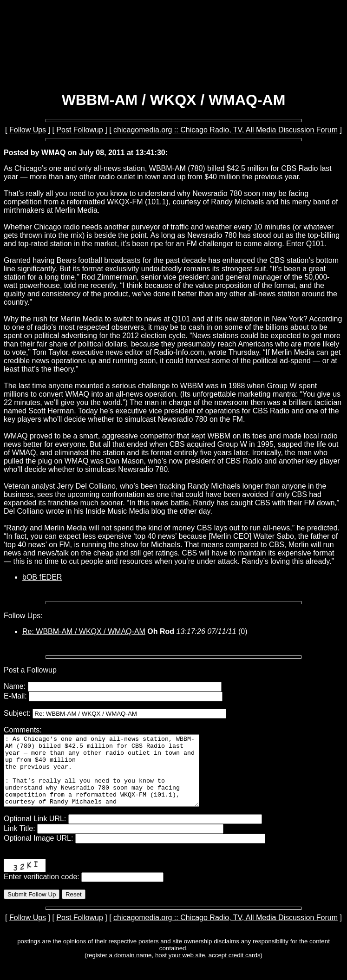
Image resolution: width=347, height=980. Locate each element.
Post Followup (80, 130)
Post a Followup (30, 670)
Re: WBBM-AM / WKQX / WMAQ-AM (84, 631)
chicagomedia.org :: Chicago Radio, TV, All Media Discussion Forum (226, 130)
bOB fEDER (42, 577)
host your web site (180, 969)
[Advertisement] (174, 59)
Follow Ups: (23, 616)
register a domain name (119, 969)
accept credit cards (235, 969)
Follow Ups (28, 130)
